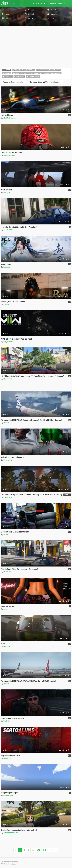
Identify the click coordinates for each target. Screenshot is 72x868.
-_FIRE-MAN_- (9, 230)
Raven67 (7, 304)
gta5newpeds (8, 795)
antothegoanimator (11, 833)
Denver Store (8, 460)
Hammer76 (8, 379)
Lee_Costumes (9, 342)
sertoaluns (7, 758)
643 (51, 850)
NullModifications (10, 118)
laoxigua (7, 192)
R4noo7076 (8, 497)
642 (45, 850)
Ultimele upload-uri (46, 82)
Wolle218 (7, 535)
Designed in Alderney (10, 861)
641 (38, 850)
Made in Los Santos (9, 864)
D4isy (6, 609)
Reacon (6, 423)
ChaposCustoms (10, 155)
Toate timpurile (13, 82)
